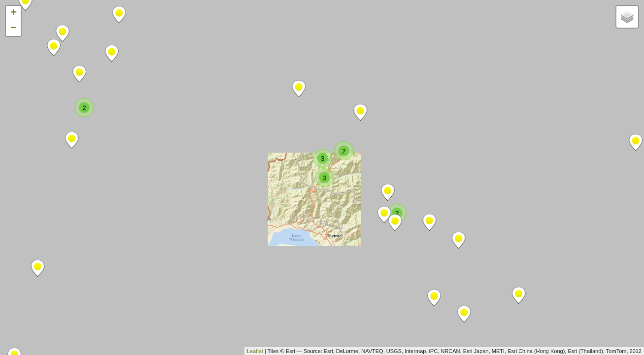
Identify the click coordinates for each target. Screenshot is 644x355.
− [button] (14, 29)
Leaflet (255, 351)
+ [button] (14, 13)
